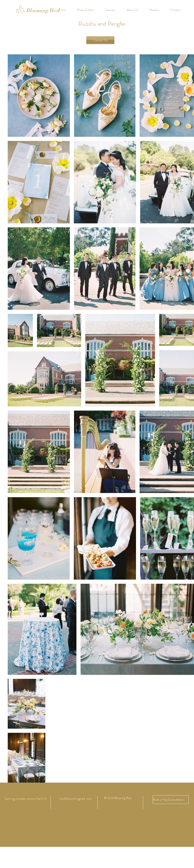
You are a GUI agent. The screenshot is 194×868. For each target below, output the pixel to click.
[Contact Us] (100, 40)
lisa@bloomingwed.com (76, 799)
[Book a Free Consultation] (171, 800)
